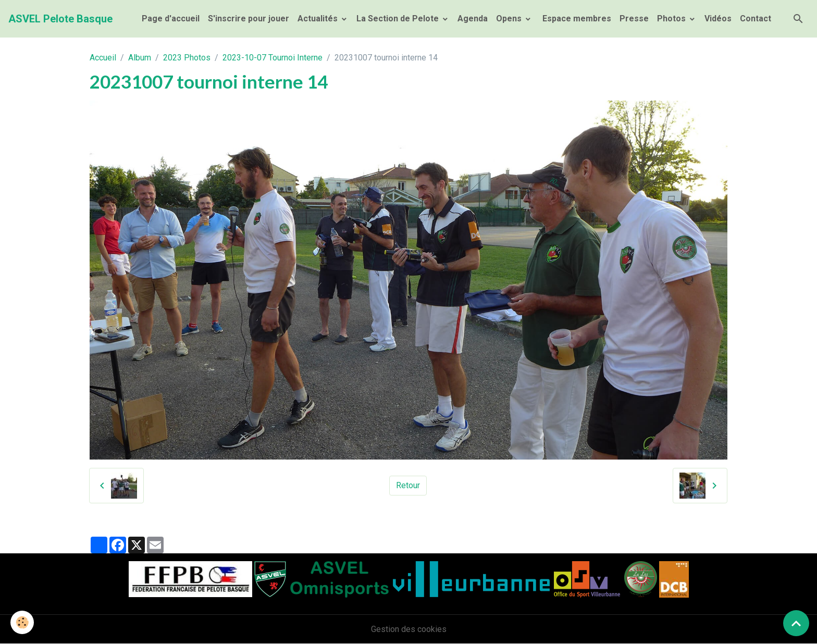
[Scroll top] (796, 623)
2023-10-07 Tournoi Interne (273, 58)
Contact (756, 18)
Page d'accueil (171, 18)
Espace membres (576, 18)
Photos (672, 18)
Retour (408, 485)
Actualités (319, 18)
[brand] (60, 19)
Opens (510, 18)
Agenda (473, 18)
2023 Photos (187, 58)
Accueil (103, 58)
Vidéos (718, 18)
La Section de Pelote (399, 18)
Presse (634, 18)
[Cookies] (22, 622)
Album (140, 58)
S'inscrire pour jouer (249, 18)
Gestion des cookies (409, 629)
